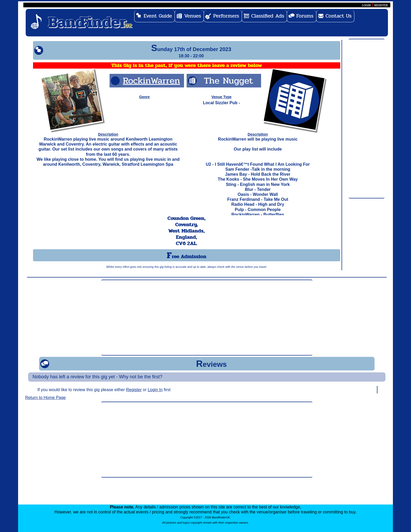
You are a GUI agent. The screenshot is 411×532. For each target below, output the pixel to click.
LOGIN (366, 5)
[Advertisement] (367, 119)
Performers (226, 16)
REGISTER (381, 5)
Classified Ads (268, 16)
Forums (305, 16)
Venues (193, 16)
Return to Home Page (45, 398)
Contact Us (339, 16)
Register (134, 390)
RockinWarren (152, 81)
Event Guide (158, 16)
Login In (155, 390)
